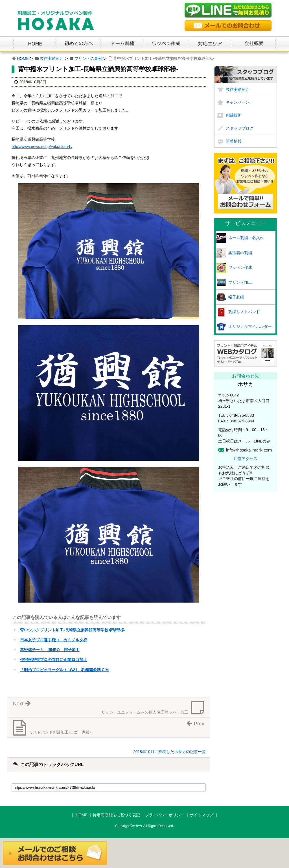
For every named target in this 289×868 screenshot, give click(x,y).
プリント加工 (240, 282)
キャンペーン (238, 102)
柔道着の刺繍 (240, 253)
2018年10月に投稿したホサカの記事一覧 (169, 752)
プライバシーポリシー (165, 815)
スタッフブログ (240, 128)
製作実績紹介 (52, 58)
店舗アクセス (246, 459)
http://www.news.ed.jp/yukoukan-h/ (42, 147)
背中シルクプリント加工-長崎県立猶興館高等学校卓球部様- (73, 630)
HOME (23, 58)
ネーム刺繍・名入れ (246, 238)
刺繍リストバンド (244, 312)
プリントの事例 (88, 58)
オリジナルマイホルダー (250, 326)
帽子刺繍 (236, 297)
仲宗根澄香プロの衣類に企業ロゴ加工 (54, 660)
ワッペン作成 (240, 267)
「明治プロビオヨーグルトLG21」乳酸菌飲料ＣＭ (64, 670)
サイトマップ (202, 815)
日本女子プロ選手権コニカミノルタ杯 (54, 640)
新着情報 (234, 141)
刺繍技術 (234, 115)
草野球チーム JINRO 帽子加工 (50, 650)
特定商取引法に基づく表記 (116, 815)
